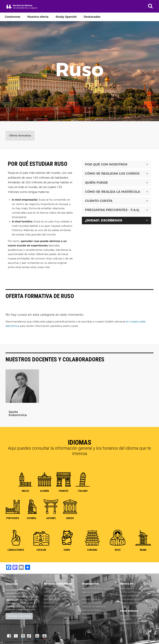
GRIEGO (70, 518)
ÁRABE (143, 550)
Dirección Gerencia (91, 603)
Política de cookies (129, 596)
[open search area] (150, 6)
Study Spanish (66, 17)
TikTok (30, 636)
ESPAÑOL (32, 518)
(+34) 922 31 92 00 (25, 606)
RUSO (118, 550)
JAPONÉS (51, 518)
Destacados (92, 17)
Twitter (16, 636)
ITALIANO (83, 491)
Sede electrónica (52, 596)
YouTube (44, 636)
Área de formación (91, 599)
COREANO (92, 550)
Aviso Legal (126, 588)
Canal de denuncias (130, 599)
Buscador (48, 607)
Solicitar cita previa (19, 616)
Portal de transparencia (94, 607)
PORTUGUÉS (13, 518)
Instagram (23, 636)
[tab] (20, 136)
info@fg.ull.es (29, 610)
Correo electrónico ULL (55, 588)
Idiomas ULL (126, 619)
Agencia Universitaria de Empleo (98, 588)
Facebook (9, 636)
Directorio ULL (51, 603)
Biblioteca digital (52, 599)
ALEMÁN (44, 491)
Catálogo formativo (130, 623)
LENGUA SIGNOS (16, 550)
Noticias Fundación (91, 610)
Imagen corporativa (130, 603)
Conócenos (13, 17)
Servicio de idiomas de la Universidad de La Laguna (22, 7)
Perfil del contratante (131, 616)
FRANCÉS (64, 491)
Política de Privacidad (131, 592)
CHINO (67, 550)
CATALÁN (41, 550)
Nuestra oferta (38, 17)
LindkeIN (37, 636)
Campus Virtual (52, 592)
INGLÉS (25, 491)
